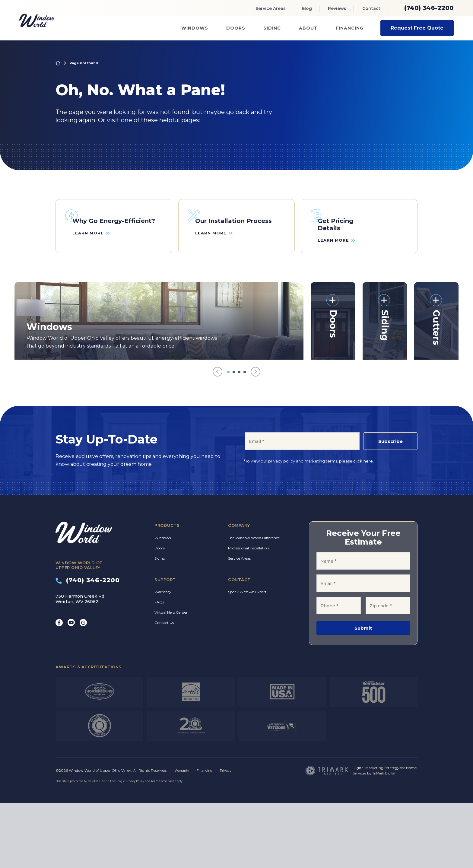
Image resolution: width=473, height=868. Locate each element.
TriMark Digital (386, 839)
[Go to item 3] (239, 437)
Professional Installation (249, 614)
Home (58, 63)
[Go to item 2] (234, 437)
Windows (195, 28)
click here (363, 527)
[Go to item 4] (245, 437)
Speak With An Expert (247, 658)
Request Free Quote (417, 28)
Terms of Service (163, 846)
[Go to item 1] (228, 437)
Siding (272, 28)
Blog (307, 8)
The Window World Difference (254, 603)
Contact (371, 8)
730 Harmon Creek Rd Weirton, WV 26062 (80, 664)
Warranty (163, 658)
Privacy (231, 836)
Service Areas (271, 8)
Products (167, 591)
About (308, 28)
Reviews (337, 8)
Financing (350, 28)
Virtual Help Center (171, 678)
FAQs (159, 668)
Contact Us (164, 688)
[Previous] (217, 438)
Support (165, 645)
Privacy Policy (135, 846)
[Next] (256, 438)
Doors (236, 28)
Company (239, 591)
